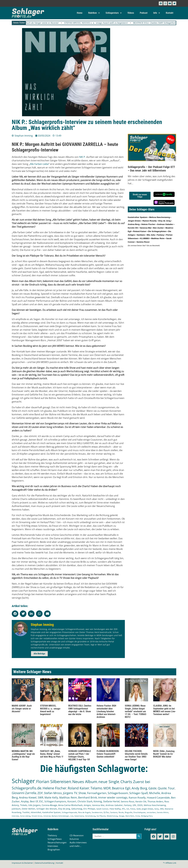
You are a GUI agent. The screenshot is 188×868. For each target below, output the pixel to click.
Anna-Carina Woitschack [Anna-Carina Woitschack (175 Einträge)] (70, 805)
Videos (131, 13)
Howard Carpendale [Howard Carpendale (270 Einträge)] (158, 798)
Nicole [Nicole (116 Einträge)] (121, 812)
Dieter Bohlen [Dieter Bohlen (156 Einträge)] (28, 809)
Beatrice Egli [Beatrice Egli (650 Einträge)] (121, 788)
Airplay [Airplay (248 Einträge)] (25, 801)
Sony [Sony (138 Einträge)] (157, 809)
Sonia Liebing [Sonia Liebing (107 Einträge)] (25, 816)
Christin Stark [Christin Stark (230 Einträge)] (85, 801)
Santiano (141, 235)
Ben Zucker (158, 228)
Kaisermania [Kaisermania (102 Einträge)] (79, 816)
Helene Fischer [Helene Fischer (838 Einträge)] (55, 788)
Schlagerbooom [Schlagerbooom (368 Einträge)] (118, 793)
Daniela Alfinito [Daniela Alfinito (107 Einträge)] (163, 812)
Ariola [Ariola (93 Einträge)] (138, 816)
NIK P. (82, 157)
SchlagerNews (55, 839)
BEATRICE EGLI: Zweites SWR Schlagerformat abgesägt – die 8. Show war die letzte (80, 710)
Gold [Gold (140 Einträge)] (139, 809)
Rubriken (94, 13)
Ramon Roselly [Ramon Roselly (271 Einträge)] (137, 798)
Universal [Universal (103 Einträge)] (47, 816)
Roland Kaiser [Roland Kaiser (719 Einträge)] (79, 788)
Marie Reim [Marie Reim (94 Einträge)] (130, 816)
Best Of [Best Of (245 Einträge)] (34, 801)
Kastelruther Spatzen (138, 217)
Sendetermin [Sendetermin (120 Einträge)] (97, 812)
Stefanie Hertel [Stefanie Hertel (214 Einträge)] (111, 801)
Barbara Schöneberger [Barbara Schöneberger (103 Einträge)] (60, 816)
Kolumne (74, 839)
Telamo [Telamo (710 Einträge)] (96, 788)
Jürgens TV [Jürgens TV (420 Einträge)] (70, 793)
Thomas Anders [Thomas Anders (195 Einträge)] (155, 801)
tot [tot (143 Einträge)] (128, 809)
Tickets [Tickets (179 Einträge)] (24, 805)
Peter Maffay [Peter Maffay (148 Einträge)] (115, 809)
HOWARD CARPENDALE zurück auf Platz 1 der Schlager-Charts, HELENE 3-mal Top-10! (80, 755)
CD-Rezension (77, 835)
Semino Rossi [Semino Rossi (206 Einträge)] (127, 801)
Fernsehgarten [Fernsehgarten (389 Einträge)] (97, 793)
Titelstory (52, 835)
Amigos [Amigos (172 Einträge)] (87, 805)
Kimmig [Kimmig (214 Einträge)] (98, 801)
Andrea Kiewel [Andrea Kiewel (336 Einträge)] (28, 797)
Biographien (54, 849)
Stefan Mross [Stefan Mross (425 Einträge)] (53, 793)
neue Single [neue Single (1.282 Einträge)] (109, 782)
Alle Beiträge (39, 654)
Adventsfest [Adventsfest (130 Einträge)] (36, 812)
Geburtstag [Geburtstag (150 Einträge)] (77, 809)
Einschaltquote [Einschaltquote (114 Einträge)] (140, 812)
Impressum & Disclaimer (22, 863)
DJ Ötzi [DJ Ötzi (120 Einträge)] (106, 812)
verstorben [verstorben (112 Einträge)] (151, 812)
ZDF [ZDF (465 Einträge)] (40, 793)
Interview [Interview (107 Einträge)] (15, 816)
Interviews (53, 846)
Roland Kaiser (140, 231)
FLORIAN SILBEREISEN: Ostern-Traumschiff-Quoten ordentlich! (108, 754)
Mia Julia (151, 235)
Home (80, 13)
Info (157, 13)
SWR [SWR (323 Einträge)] (41, 797)
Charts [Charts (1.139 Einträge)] (126, 782)
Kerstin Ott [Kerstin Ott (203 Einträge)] (141, 801)
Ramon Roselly (150, 221)
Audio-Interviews (78, 842)
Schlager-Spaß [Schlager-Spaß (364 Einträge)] (139, 793)
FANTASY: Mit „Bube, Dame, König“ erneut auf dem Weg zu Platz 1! (52, 754)
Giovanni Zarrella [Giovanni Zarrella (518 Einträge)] (24, 793)
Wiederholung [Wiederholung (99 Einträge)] (112, 816)
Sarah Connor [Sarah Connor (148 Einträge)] (102, 809)
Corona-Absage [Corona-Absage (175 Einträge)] (49, 805)
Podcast (144, 13)
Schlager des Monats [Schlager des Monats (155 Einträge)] (47, 809)
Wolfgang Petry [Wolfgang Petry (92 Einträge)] (147, 816)
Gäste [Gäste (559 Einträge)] (152, 788)
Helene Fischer (148, 224)
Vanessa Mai (145, 228)
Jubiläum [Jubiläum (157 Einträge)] (16, 809)
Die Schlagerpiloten (157, 231)
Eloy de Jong (165, 221)
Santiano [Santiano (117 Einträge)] (114, 812)
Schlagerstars (114, 13)
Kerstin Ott (133, 228)
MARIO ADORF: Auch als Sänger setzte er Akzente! (41, 23)
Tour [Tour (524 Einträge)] (171, 788)
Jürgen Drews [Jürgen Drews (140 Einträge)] (147, 809)
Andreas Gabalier (165, 224)
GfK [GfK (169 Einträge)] (134, 805)
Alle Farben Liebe (39, 164)
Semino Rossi (143, 242)
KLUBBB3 (145, 238)
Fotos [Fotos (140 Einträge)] (133, 809)
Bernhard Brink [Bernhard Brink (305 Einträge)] (88, 797)
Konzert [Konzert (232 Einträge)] (72, 801)
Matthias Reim (158, 238)
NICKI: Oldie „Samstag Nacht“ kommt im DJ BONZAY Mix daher (164, 754)
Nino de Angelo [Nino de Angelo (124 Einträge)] (84, 812)
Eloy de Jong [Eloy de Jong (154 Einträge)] (64, 809)
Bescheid (156, 246)
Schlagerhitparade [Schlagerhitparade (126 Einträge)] (69, 812)
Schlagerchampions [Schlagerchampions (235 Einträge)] (55, 801)
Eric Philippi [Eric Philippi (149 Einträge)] (89, 809)
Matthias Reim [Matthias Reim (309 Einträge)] (68, 797)
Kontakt (170, 13)
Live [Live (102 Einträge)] (72, 816)
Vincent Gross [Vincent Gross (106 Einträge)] (37, 816)
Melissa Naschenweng (159, 217)
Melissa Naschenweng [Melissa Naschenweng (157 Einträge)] (155, 805)
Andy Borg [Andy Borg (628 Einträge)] (139, 788)
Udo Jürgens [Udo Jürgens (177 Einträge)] (34, 805)
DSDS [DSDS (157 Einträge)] (140, 805)
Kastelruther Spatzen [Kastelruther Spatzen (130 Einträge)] (51, 812)
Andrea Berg (134, 224)
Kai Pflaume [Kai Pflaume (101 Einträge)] (101, 816)
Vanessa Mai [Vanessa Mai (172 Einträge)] (98, 805)
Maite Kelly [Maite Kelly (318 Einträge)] (51, 797)
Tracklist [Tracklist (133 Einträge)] (26, 812)
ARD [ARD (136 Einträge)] (162, 809)
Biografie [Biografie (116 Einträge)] (129, 812)
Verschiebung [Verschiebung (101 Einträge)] (90, 816)
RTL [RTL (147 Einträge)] (124, 809)
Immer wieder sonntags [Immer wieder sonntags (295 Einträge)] (113, 797)
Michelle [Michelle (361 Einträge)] (155, 793)
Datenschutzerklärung (45, 863)
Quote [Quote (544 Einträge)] (162, 788)
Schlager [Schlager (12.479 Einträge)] (23, 781)
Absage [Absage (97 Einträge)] (122, 816)
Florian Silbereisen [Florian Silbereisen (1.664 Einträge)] (54, 781)
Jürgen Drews (134, 221)
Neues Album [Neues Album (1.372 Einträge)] (85, 782)
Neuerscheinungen (57, 842)
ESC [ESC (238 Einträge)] (41, 801)
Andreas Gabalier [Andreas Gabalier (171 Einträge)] (114, 805)
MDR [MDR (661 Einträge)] (107, 788)
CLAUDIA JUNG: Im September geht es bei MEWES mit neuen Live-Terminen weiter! (165, 710)
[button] (15, 614)
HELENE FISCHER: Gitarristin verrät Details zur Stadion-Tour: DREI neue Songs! (136, 755)
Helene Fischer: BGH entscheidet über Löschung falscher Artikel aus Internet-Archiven (106, 711)
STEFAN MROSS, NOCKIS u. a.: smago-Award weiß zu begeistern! (103, 23)
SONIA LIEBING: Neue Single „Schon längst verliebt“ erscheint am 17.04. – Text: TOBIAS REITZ (136, 711)
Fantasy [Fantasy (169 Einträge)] (128, 805)
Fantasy (161, 235)
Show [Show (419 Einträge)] (82, 793)
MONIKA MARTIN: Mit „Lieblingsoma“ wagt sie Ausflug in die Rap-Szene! (23, 755)
